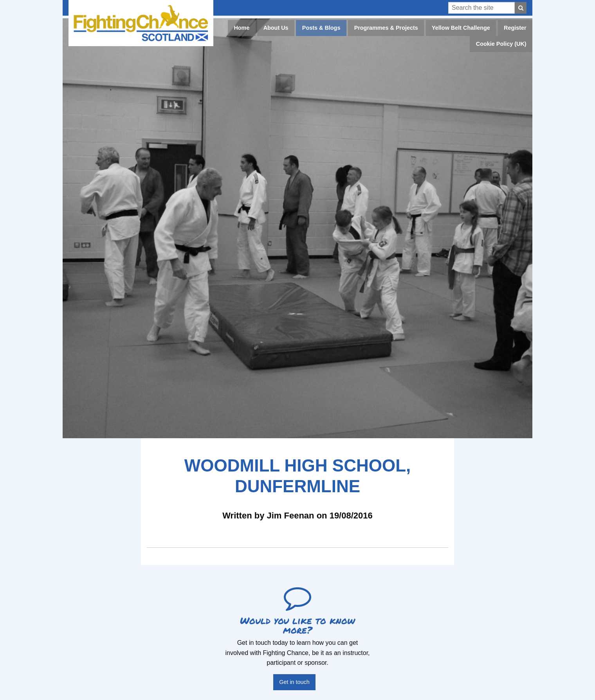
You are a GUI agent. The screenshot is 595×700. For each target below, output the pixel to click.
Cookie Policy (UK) (501, 44)
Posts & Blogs (321, 28)
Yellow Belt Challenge (461, 28)
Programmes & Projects (386, 28)
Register (515, 28)
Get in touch (294, 682)
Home (242, 28)
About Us (276, 28)
